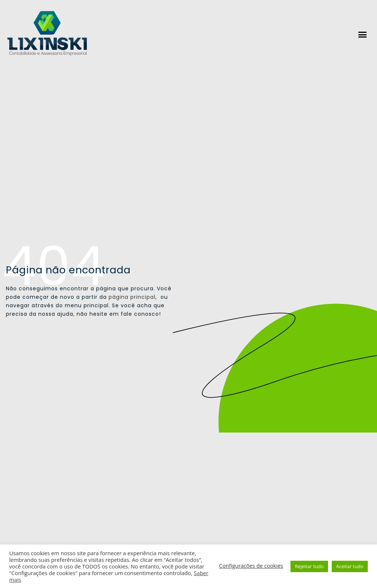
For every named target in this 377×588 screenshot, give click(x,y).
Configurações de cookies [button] (251, 566)
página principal (132, 297)
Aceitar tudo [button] (350, 566)
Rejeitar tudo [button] (309, 566)
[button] (363, 35)
